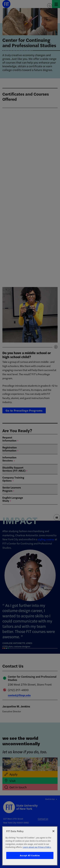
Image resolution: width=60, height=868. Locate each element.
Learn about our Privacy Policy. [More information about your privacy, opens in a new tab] (37, 847)
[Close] (53, 831)
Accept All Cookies (30, 855)
